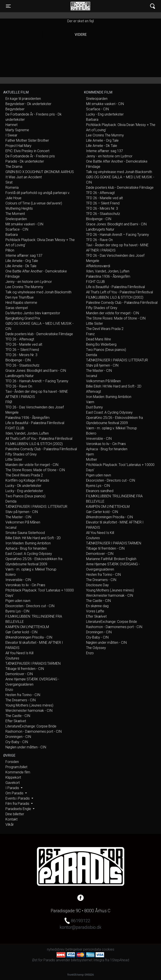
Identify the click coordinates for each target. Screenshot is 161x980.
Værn (90, 402)
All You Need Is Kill (19, 653)
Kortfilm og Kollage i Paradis (27, 480)
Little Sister (14, 459)
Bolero (11, 575)
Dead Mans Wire (99, 339)
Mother (92, 459)
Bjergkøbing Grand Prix (23, 318)
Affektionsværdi (98, 266)
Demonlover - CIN (19, 674)
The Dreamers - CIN (21, 700)
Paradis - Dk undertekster (25, 161)
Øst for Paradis (80, 6)
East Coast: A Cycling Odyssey (29, 554)
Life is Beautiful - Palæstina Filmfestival (35, 423)
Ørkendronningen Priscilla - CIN (29, 637)
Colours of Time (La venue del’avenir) (34, 203)
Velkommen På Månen (23, 522)
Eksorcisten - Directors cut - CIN (30, 606)
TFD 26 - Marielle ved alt (24, 344)
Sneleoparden (16, 219)
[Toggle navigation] (8, 6)
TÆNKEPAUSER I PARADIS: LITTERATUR (36, 507)
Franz (90, 334)
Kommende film (18, 772)
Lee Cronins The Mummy (24, 287)
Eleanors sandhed (100, 491)
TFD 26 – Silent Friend (22, 350)
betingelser (74, 949)
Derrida (11, 501)
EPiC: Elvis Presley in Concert (27, 151)
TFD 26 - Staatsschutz (22, 365)
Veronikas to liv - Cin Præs (25, 585)
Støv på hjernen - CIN (22, 512)
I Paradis (13, 788)
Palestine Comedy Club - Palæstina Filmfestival (41, 449)
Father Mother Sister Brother (27, 140)
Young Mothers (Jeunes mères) (29, 705)
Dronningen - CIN (18, 737)
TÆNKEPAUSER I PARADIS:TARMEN (33, 663)
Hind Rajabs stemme (21, 303)
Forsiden (12, 762)
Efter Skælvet (16, 721)
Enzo (9, 690)
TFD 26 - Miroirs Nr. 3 (21, 355)
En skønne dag (97, 606)
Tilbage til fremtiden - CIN (25, 669)
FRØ (9, 402)
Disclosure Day (97, 585)
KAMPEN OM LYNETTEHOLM (27, 627)
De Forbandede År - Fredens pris (30, 156)
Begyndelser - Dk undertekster (28, 104)
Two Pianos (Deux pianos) (25, 496)
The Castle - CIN (18, 716)
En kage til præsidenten (23, 99)
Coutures (12, 658)
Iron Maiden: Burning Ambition (28, 543)
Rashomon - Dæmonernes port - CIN (34, 731)
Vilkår (10, 825)
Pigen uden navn (18, 601)
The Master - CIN (18, 517)
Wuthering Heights (19, 208)
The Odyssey (96, 648)
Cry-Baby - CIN (17, 742)
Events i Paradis (18, 798)
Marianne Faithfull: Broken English (111, 559)
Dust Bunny (94, 407)
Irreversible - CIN (18, 580)
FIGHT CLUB (15, 428)
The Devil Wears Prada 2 (24, 475)
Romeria (12, 188)
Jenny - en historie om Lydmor (29, 282)
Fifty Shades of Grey (21, 454)
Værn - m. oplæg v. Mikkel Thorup (31, 569)
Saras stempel (17, 308)
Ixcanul (11, 527)
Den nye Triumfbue (20, 297)
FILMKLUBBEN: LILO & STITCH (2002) (34, 444)
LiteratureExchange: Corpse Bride (31, 726)
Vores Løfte (95, 611)
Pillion (10, 250)
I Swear (11, 135)
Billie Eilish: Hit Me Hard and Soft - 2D (33, 538)
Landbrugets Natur (20, 376)
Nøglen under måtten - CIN (26, 747)
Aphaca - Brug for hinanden (26, 548)
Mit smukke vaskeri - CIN (24, 224)
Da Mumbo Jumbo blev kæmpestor (33, 313)
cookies (108, 949)
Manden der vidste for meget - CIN (32, 465)
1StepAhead (120, 960)
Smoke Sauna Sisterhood (25, 533)
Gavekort (13, 783)
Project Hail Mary (18, 146)
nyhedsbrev (56, 949)
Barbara (12, 235)
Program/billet (16, 767)
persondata (92, 949)
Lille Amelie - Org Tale (22, 261)
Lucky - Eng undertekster (24, 491)
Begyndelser (15, 109)
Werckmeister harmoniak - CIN (29, 711)
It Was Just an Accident (24, 177)
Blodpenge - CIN (18, 360)
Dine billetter (15, 814)
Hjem (90, 454)
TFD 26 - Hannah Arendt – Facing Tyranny (37, 381)
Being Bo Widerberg (101, 344)
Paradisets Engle (19, 809)
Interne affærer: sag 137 (24, 256)
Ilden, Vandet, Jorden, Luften (27, 433)
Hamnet (11, 125)
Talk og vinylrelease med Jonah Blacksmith (38, 292)
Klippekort (13, 777)
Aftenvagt (93, 391)
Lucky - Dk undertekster (23, 486)
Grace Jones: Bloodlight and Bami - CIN (36, 371)
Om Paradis (15, 793)
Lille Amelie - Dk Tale (21, 266)
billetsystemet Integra (88, 960)
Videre (81, 35)
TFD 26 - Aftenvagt (20, 339)
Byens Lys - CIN (17, 611)
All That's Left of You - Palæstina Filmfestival (39, 439)
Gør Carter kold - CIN (21, 632)
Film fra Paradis (18, 804)
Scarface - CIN (17, 229)
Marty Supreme (17, 130)
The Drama (14, 167)
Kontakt (11, 819)
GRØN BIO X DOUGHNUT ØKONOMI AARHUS (40, 172)
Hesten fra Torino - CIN (23, 695)
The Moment (15, 214)
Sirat (9, 182)
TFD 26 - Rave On (19, 386)
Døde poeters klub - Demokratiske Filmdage (39, 334)
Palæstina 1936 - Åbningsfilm (28, 418)
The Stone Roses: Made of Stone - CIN (35, 470)
